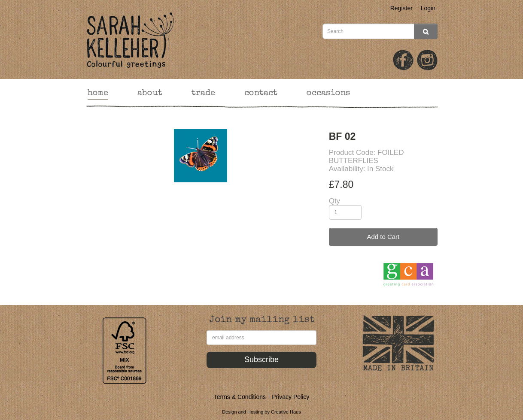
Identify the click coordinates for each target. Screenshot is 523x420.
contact (261, 94)
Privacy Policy (290, 397)
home (98, 94)
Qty (334, 201)
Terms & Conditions (240, 397)
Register (401, 8)
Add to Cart (383, 237)
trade (203, 94)
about (150, 94)
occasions (328, 94)
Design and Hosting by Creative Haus (261, 412)
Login (428, 8)
